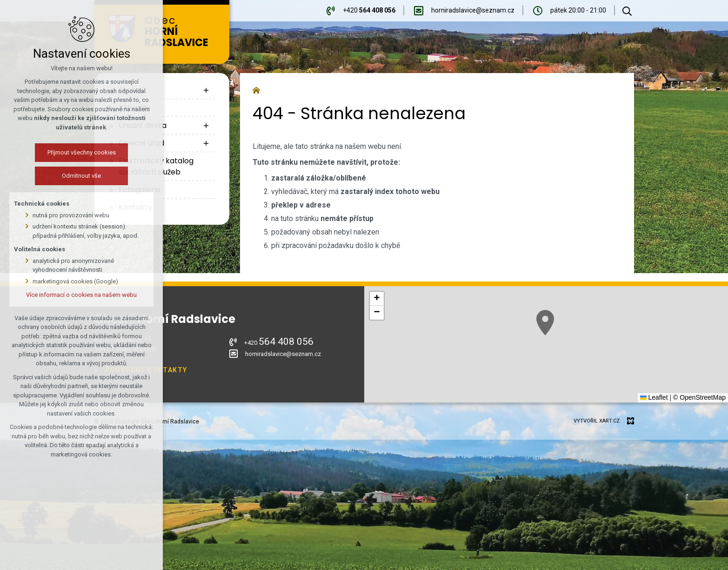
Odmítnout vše (81, 176)
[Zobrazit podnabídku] (206, 90)
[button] (545, 323)
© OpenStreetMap (699, 397)
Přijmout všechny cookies (82, 152)
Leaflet (654, 397)
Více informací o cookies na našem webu (81, 295)
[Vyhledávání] (627, 11)
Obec (182, 32)
